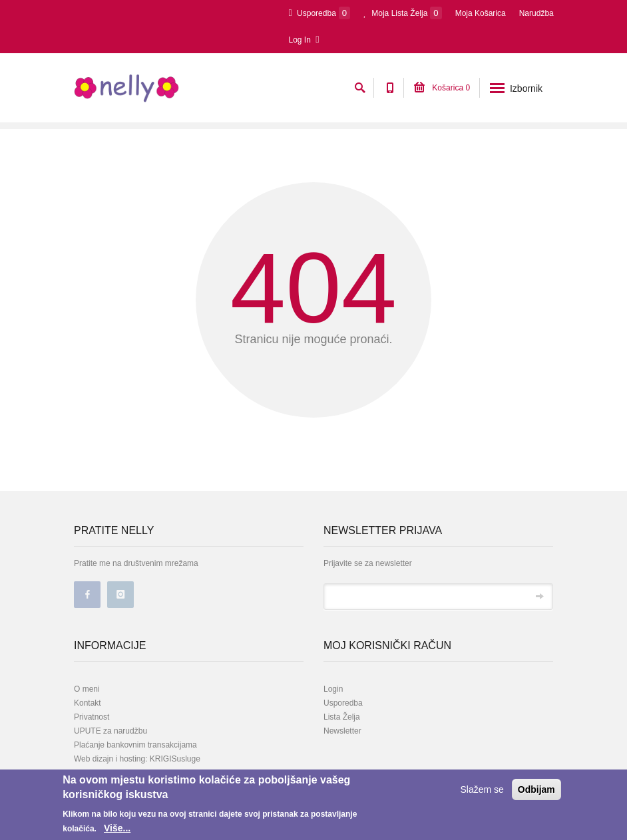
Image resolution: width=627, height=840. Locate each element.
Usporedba (320, 13)
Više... (117, 828)
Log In (304, 40)
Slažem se (482, 789)
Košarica (442, 88)
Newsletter (342, 731)
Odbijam (536, 789)
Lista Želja (342, 717)
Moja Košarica (481, 13)
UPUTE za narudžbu (110, 731)
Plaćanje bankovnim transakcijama (135, 745)
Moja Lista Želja (403, 13)
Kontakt (88, 703)
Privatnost (92, 717)
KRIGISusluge (174, 759)
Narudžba (536, 13)
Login (333, 689)
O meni (87, 689)
